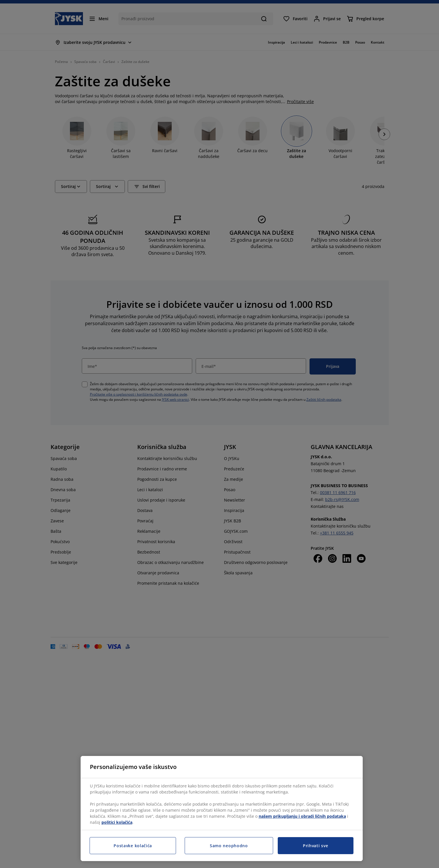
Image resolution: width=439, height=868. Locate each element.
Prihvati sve (315, 846)
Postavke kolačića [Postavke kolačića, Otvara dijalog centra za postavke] (133, 846)
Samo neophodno (229, 846)
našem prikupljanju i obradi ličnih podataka (302, 816)
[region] (222, 809)
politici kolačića (117, 822)
